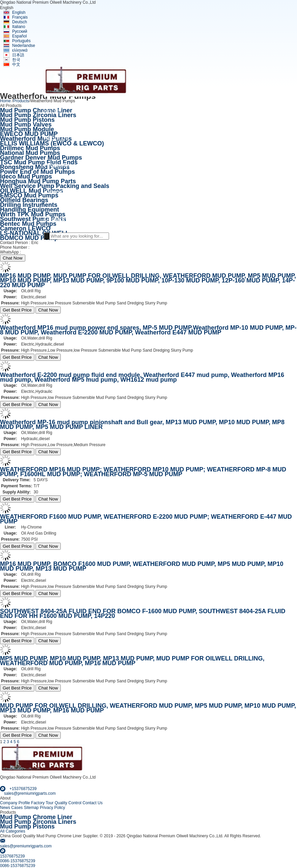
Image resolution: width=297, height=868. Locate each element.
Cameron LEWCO (25, 228)
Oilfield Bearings (24, 200)
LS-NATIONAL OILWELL (35, 233)
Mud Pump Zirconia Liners (38, 115)
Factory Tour (42, 803)
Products (21, 101)
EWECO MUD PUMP (29, 134)
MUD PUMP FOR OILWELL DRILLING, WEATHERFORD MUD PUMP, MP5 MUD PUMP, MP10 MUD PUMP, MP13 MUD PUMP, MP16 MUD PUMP (148, 708)
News (5, 808)
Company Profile (15, 803)
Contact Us (93, 803)
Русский (20, 31)
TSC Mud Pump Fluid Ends (39, 162)
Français (20, 17)
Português (21, 41)
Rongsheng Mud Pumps (35, 167)
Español (19, 36)
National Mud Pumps (30, 153)
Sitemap (31, 808)
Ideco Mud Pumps (26, 177)
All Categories (13, 831)
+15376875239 (35, 252)
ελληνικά (20, 50)
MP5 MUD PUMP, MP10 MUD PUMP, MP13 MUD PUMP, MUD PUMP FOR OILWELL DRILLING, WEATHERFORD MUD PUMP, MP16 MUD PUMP (132, 661)
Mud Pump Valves (26, 125)
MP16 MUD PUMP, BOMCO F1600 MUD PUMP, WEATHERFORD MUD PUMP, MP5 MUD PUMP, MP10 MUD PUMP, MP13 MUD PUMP (142, 566)
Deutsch (20, 22)
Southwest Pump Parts (33, 219)
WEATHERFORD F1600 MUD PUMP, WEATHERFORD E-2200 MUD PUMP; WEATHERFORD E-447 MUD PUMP (146, 519)
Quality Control (68, 803)
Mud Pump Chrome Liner (36, 110)
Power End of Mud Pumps (37, 172)
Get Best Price (17, 310)
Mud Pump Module (27, 129)
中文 (16, 64)
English (19, 12)
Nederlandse (24, 46)
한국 (16, 60)
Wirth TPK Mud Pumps (33, 214)
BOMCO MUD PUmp (29, 238)
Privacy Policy (52, 808)
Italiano (19, 27)
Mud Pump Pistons (27, 120)
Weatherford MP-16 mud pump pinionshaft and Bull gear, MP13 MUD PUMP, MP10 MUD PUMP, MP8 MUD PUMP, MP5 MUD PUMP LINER (142, 425)
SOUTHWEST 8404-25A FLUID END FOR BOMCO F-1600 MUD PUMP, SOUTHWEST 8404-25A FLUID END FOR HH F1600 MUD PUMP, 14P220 (143, 614)
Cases (17, 808)
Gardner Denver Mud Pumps (41, 158)
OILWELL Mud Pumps (32, 191)
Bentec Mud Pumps (28, 224)
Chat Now (13, 258)
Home (5, 101)
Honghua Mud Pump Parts (38, 181)
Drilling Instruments (29, 205)
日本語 (18, 55)
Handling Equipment (30, 210)
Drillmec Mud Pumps (30, 148)
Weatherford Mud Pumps (36, 139)
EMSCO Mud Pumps (29, 195)
